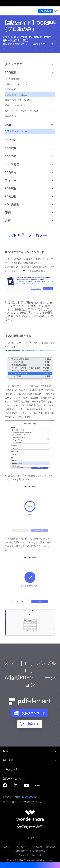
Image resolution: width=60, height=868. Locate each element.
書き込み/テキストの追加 (18, 100)
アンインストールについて (30, 855)
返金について (42, 851)
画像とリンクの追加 (15, 105)
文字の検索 (10, 89)
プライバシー (20, 847)
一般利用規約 (50, 847)
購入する (33, 724)
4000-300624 (30, 797)
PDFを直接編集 (12, 79)
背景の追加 (10, 116)
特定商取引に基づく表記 (23, 851)
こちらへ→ (8, 48)
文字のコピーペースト (16, 84)
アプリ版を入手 (46, 11)
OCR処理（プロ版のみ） (17, 95)
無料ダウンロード (33, 713)
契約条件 (8, 847)
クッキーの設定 (35, 847)
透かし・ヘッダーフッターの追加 (22, 111)
